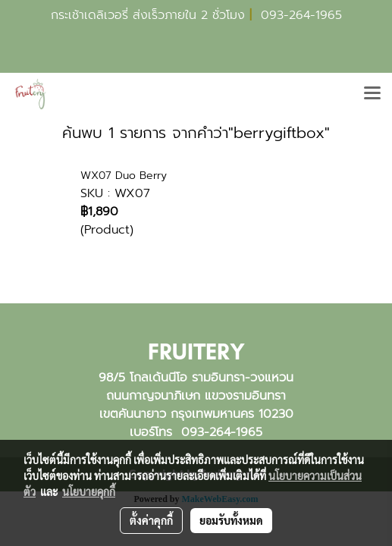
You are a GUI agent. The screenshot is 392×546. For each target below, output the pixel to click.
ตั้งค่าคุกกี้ (151, 520)
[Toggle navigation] (372, 94)
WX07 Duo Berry (124, 176)
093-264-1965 (301, 15)
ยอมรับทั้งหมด (231, 520)
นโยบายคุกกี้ (89, 491)
